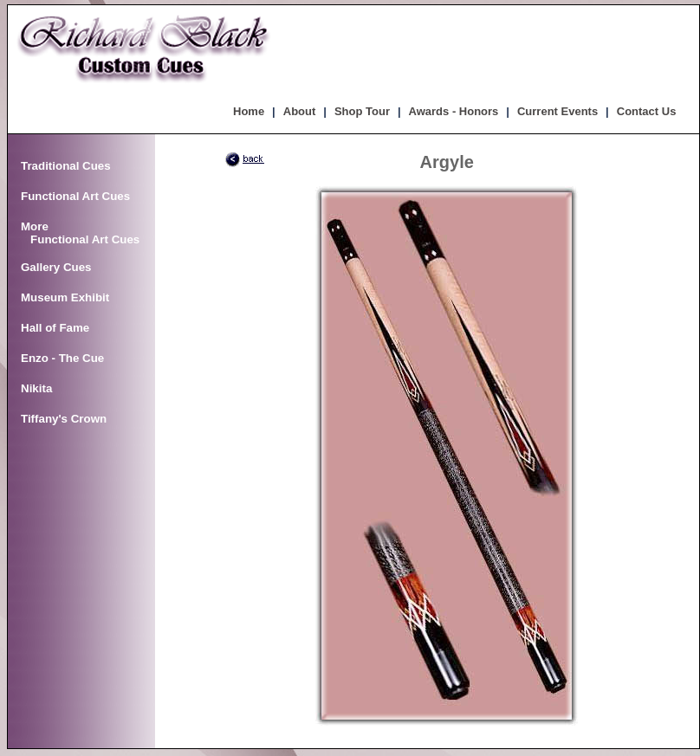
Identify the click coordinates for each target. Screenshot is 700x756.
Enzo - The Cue (62, 358)
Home (249, 111)
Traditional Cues (66, 166)
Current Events (557, 111)
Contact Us (647, 111)
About (300, 111)
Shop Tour (362, 111)
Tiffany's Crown (64, 419)
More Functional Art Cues (80, 233)
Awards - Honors (454, 111)
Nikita (36, 388)
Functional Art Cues (75, 196)
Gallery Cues (56, 267)
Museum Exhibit (65, 297)
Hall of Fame (55, 328)
